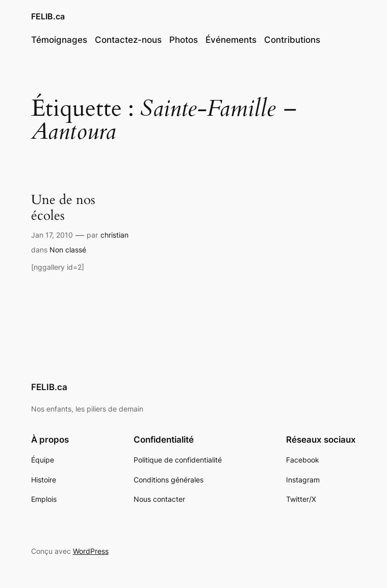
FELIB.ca (48, 16)
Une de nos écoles (63, 208)
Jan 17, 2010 (52, 235)
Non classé (68, 250)
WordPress (91, 551)
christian (114, 235)
